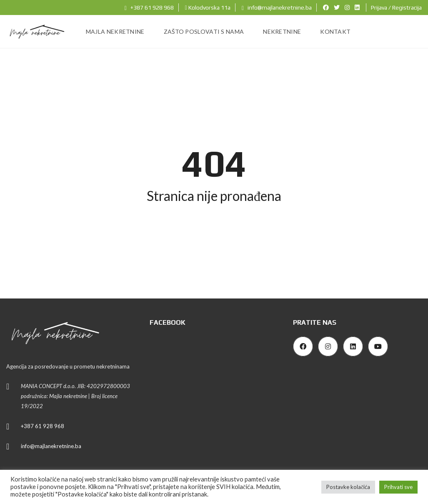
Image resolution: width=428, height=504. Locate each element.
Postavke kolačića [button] (348, 487)
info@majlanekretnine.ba (277, 8)
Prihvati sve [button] (398, 487)
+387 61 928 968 (149, 8)
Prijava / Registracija (396, 8)
